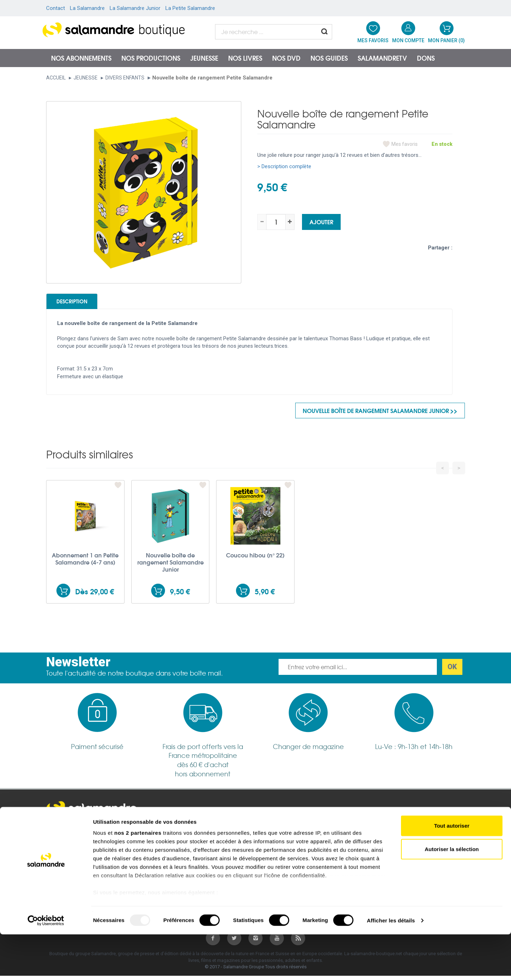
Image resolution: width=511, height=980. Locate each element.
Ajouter (321, 222)
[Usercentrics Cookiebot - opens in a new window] (46, 966)
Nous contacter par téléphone (400, 843)
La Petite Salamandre (190, 8)
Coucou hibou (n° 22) (255, 559)
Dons (426, 58)
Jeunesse (204, 58)
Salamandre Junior (280, 840)
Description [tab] (82, 303)
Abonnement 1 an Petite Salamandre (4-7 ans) (85, 563)
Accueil (56, 78)
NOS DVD (286, 58)
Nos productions (151, 58)
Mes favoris (405, 144)
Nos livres (245, 58)
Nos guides (329, 58)
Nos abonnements (81, 58)
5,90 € (265, 596)
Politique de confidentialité (185, 840)
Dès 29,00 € (95, 596)
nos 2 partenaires (138, 879)
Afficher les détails (391, 966)
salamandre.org (277, 831)
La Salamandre (87, 8)
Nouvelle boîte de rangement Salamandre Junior (171, 566)
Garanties (164, 849)
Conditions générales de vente (189, 831)
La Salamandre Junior (135, 8)
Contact (56, 8)
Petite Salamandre (280, 849)
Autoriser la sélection (452, 895)
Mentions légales (71, 831)
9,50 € (180, 596)
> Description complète (284, 166)
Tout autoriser (452, 872)
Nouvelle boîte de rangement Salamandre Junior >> (380, 414)
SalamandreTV (382, 58)
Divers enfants (125, 78)
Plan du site (64, 840)
